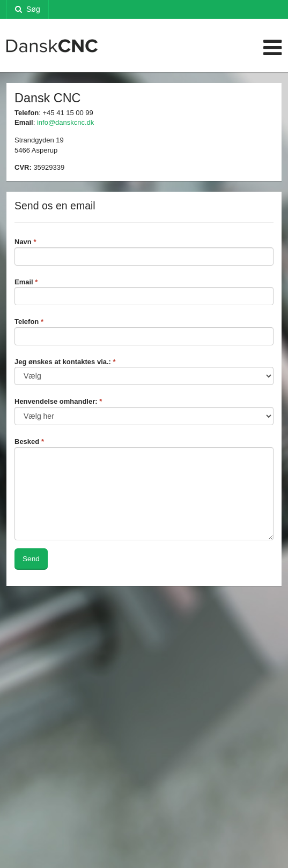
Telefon (29, 322)
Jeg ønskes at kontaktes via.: (65, 362)
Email (26, 282)
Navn (25, 242)
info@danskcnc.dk (65, 122)
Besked (29, 441)
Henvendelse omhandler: (58, 401)
